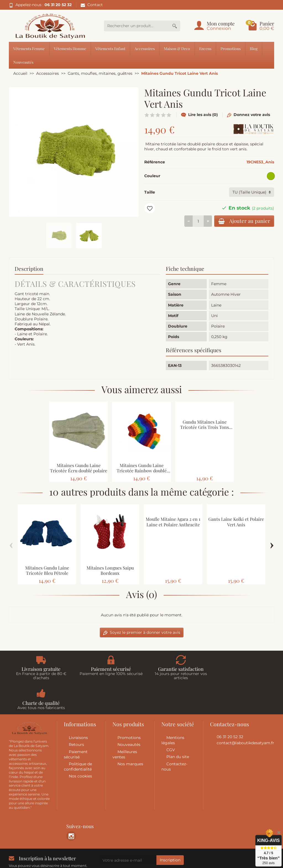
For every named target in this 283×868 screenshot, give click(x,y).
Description (29, 269)
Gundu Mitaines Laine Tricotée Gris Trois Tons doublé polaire (205, 427)
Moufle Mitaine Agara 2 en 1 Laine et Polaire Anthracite (173, 522)
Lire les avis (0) (199, 115)
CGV (171, 720)
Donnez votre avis (248, 115)
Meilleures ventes (125, 725)
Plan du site (178, 727)
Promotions (231, 48)
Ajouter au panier (243, 221)
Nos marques (130, 734)
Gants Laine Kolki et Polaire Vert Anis (236, 522)
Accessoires (145, 48)
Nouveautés (23, 62)
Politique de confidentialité (78, 737)
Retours (76, 715)
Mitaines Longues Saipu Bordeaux (110, 570)
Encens (205, 48)
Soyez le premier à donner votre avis (142, 633)
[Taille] (252, 192)
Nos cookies (80, 746)
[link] (71, 806)
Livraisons (78, 708)
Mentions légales (173, 711)
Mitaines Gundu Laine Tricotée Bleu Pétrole (47, 570)
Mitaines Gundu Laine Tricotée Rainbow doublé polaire (142, 471)
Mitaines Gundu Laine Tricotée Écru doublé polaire (79, 468)
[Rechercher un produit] (137, 26)
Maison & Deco (177, 48)
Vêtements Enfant (110, 48)
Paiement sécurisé (76, 725)
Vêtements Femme (29, 48)
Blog (254, 48)
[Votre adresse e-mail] (128, 831)
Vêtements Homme (70, 48)
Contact (92, 5)
